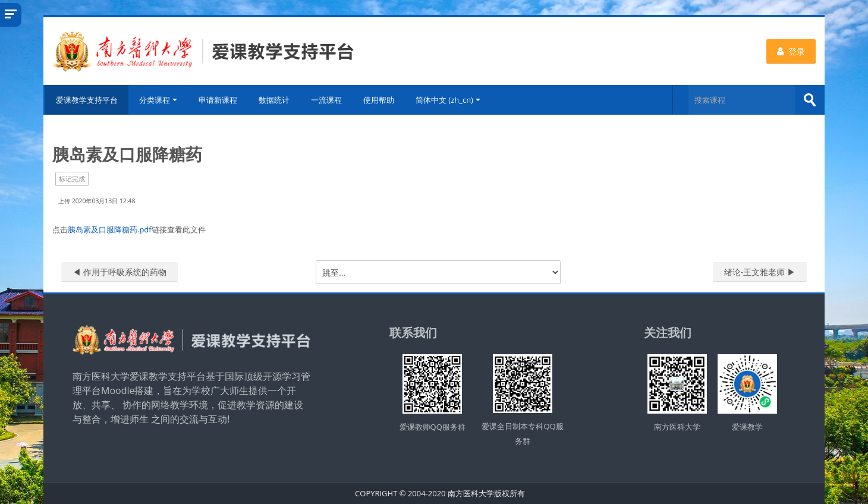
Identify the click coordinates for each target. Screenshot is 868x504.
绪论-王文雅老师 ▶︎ (760, 272)
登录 (791, 51)
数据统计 (275, 100)
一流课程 (327, 100)
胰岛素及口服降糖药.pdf (110, 229)
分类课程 (159, 100)
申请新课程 (218, 100)
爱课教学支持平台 (86, 100)
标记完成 (72, 179)
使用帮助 (379, 100)
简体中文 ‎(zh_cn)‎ (449, 100)
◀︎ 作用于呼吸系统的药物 (119, 272)
